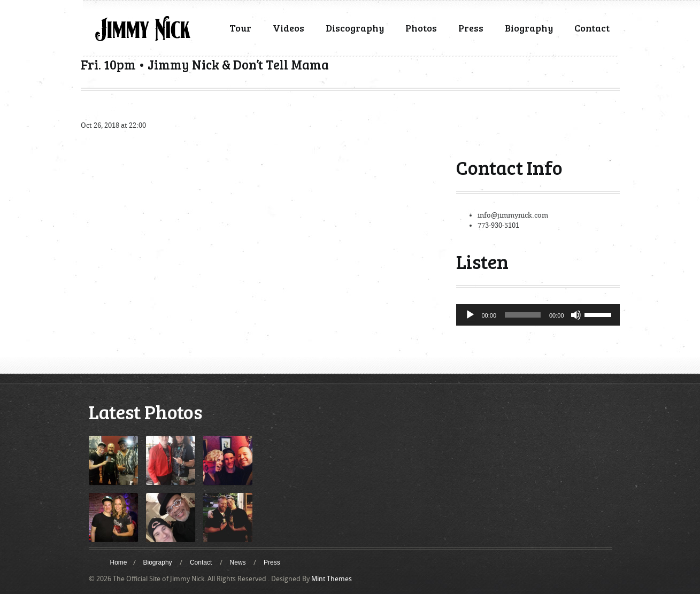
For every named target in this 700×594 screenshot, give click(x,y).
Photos (421, 28)
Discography (355, 28)
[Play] (470, 315)
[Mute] (576, 315)
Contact (592, 28)
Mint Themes (332, 579)
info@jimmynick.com (513, 215)
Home (119, 562)
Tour (240, 28)
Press (471, 28)
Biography (529, 28)
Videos (289, 28)
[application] (538, 315)
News (238, 562)
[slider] (523, 315)
